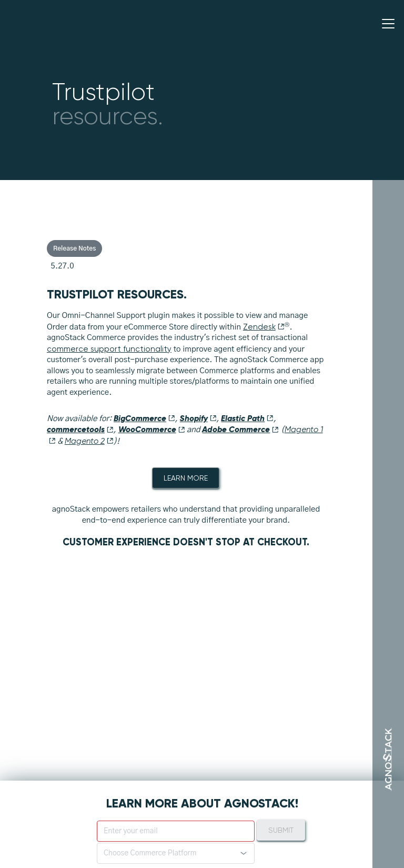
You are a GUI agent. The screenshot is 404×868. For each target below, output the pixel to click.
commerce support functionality (109, 349)
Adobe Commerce (240, 429)
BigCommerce (144, 418)
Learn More (186, 478)
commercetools (80, 429)
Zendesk (264, 327)
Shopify (198, 418)
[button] (176, 853)
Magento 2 (89, 441)
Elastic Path (247, 418)
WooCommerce (152, 429)
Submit (281, 830)
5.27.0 (63, 266)
